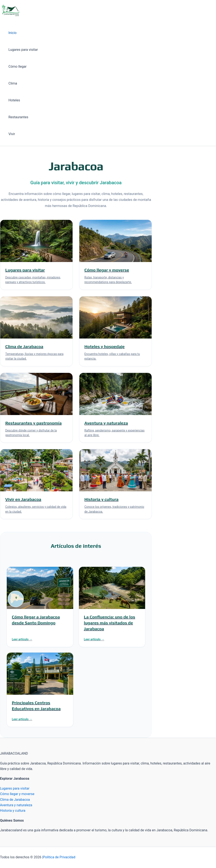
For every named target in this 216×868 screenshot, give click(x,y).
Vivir (12, 134)
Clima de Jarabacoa (15, 800)
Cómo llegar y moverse (17, 794)
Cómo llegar (18, 67)
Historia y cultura (13, 811)
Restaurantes (18, 117)
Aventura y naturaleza (16, 805)
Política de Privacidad (59, 857)
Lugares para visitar (23, 50)
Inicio (12, 33)
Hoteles (14, 100)
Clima (13, 83)
